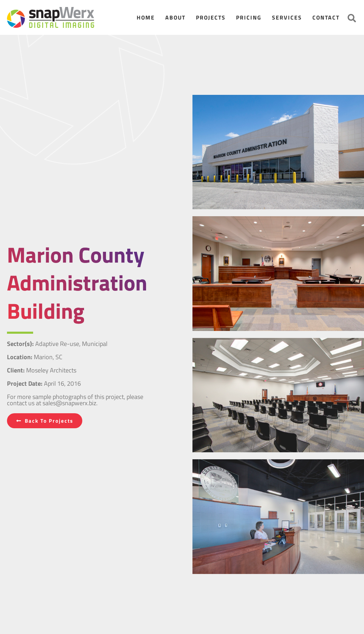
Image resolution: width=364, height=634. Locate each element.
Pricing (249, 17)
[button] (352, 18)
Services (287, 17)
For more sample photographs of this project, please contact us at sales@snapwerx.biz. (75, 400)
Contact (326, 17)
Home (146, 17)
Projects (211, 17)
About (175, 17)
